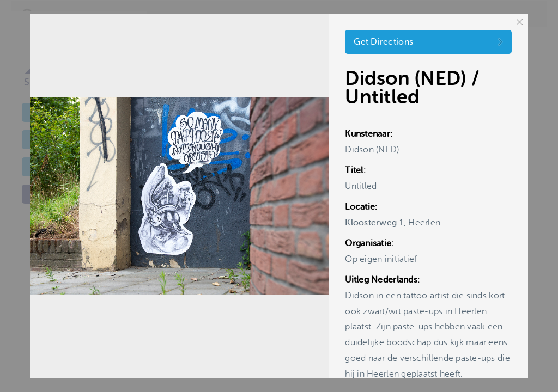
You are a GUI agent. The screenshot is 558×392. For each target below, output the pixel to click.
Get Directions (383, 42)
